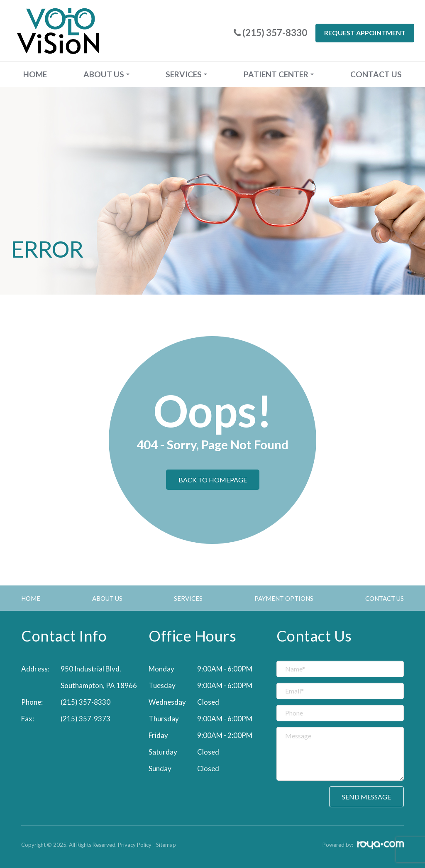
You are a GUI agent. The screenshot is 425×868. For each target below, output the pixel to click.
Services (188, 598)
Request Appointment (365, 33)
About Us (107, 598)
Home (35, 74)
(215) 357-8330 (85, 702)
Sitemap (166, 845)
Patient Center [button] (279, 74)
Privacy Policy (135, 845)
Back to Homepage (213, 480)
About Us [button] (106, 74)
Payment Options (284, 598)
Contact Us (376, 74)
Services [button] (186, 74)
